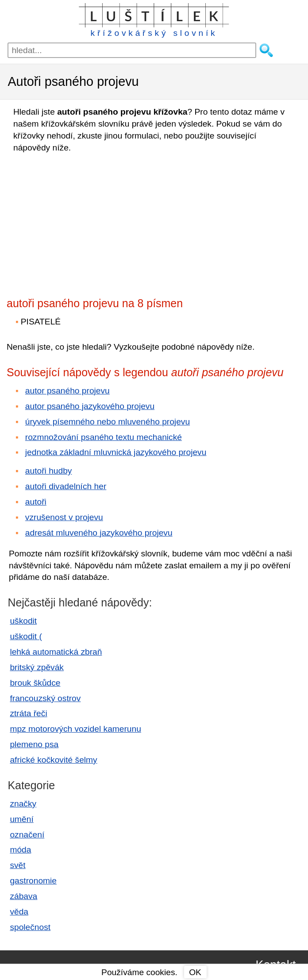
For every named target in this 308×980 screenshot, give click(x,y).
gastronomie (33, 881)
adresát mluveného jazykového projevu (99, 533)
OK (195, 972)
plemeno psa (34, 744)
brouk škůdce (35, 683)
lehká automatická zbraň (56, 652)
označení (27, 835)
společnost (30, 927)
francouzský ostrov (45, 698)
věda (19, 912)
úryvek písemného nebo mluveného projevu (108, 422)
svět (17, 865)
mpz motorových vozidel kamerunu (75, 729)
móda (20, 850)
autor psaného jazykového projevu (90, 406)
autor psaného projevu (67, 391)
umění (21, 819)
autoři (36, 502)
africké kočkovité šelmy (53, 760)
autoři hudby (49, 471)
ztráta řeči (28, 713)
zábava (23, 896)
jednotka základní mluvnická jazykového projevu (116, 452)
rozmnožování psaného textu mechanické (104, 437)
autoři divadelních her (66, 486)
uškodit (23, 621)
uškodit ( (26, 636)
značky (23, 804)
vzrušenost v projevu (64, 517)
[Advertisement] (84, 222)
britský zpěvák (37, 667)
